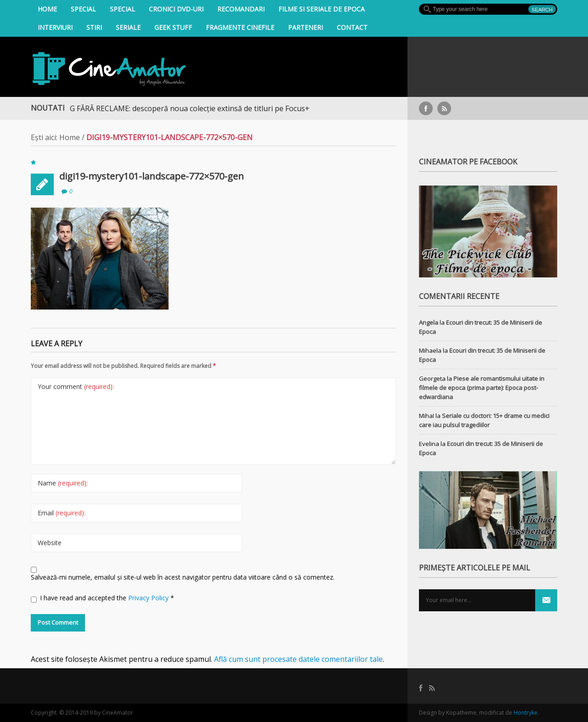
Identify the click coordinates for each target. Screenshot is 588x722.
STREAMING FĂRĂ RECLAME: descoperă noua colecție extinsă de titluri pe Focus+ (175, 108)
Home (47, 9)
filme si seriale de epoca (322, 9)
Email (62, 513)
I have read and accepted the (102, 598)
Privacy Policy (149, 598)
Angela (429, 322)
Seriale (128, 27)
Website (50, 543)
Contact (352, 27)
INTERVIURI (55, 27)
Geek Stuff (173, 27)
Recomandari (241, 9)
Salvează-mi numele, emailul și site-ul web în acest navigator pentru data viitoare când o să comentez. (183, 577)
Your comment (76, 386)
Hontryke (526, 713)
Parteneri (305, 27)
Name (63, 483)
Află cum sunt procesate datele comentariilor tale (298, 659)
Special (83, 9)
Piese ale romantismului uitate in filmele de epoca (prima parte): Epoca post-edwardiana (482, 388)
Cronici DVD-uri (176, 9)
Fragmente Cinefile (240, 27)
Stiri (94, 27)
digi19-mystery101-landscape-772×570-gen (152, 176)
